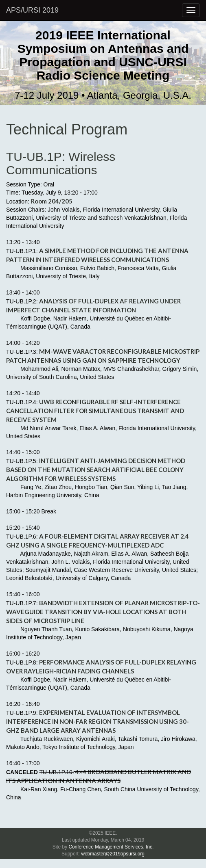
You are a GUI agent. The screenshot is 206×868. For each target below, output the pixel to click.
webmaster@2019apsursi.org (113, 854)
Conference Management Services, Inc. (111, 847)
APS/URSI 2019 (32, 10)
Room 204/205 (52, 201)
